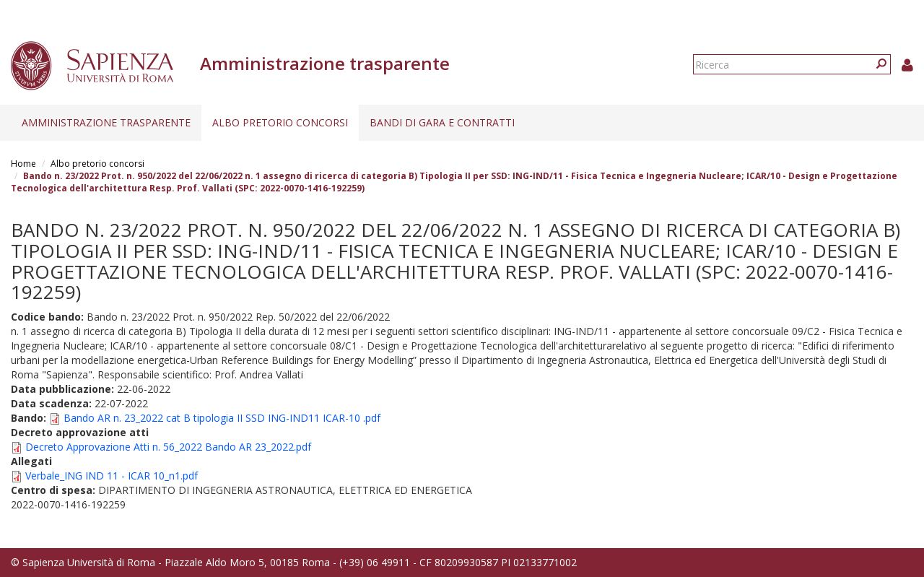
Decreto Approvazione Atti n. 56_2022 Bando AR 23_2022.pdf (168, 447)
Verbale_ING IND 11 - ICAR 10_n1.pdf (112, 476)
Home (23, 164)
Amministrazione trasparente (106, 122)
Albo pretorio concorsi (280, 122)
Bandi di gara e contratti (442, 122)
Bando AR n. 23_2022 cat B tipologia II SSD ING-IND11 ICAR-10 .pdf (222, 418)
